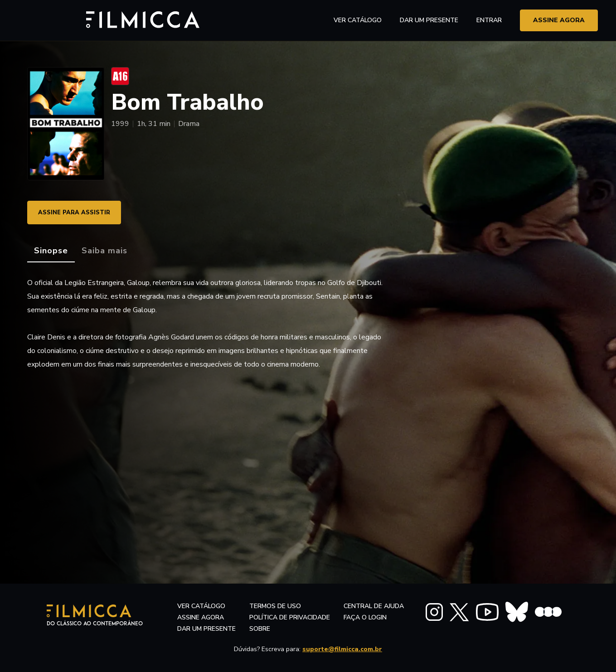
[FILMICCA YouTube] (487, 612)
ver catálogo (358, 20)
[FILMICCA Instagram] (434, 612)
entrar (489, 20)
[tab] (51, 251)
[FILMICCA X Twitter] (459, 612)
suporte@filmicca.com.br (342, 649)
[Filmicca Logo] (66, 19)
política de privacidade (290, 617)
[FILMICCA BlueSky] (517, 612)
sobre (260, 629)
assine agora (559, 20)
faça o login (365, 617)
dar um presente (206, 629)
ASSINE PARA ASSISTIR (80, 212)
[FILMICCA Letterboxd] (548, 612)
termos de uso (275, 606)
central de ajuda (374, 606)
